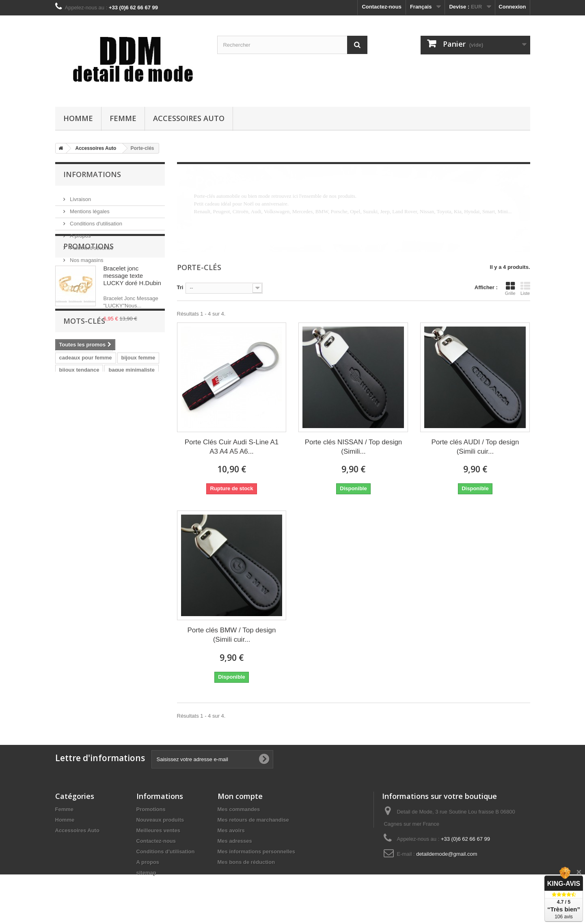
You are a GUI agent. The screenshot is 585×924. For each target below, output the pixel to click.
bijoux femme (138, 453)
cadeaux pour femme (86, 453)
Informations (92, 174)
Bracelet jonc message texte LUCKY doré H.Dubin (132, 317)
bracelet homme (80, 514)
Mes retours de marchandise (253, 820)
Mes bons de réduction (246, 862)
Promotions (89, 288)
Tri (180, 287)
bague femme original (86, 489)
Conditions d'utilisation (96, 220)
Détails (202, 219)
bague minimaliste (131, 465)
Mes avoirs (231, 830)
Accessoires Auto (189, 118)
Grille (510, 288)
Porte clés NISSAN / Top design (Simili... (354, 447)
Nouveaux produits (160, 820)
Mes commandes (239, 809)
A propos (80, 233)
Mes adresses (235, 841)
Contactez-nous (382, 7)
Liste (525, 288)
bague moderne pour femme (95, 501)
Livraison (80, 196)
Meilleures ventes (158, 830)
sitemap (146, 873)
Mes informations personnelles (256, 852)
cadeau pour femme (84, 440)
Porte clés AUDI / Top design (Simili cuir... (475, 447)
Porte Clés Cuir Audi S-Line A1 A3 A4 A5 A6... (232, 447)
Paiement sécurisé (91, 245)
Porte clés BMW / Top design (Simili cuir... (232, 635)
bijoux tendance (79, 465)
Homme (78, 118)
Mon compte (240, 796)
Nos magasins (86, 257)
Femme (123, 118)
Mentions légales (89, 208)
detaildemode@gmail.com (447, 854)
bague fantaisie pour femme (94, 477)
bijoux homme (127, 514)
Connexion (512, 7)
